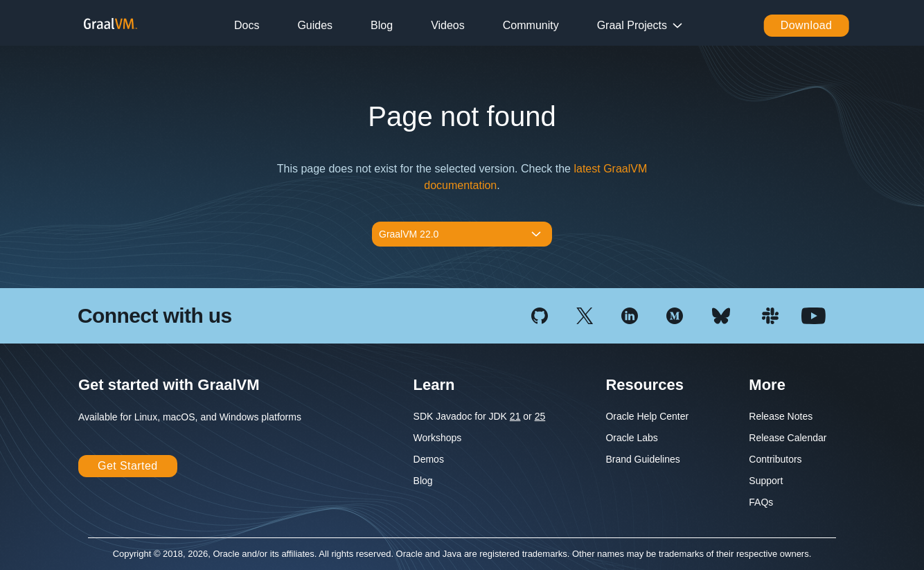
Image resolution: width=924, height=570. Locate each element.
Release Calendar (788, 438)
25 (540, 416)
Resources (645, 385)
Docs (247, 25)
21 (515, 416)
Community (531, 25)
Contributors (775, 459)
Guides (315, 25)
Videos (448, 25)
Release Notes (781, 416)
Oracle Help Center (647, 416)
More (767, 385)
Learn (434, 385)
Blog (382, 25)
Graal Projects (632, 25)
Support (766, 481)
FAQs (761, 502)
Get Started (128, 466)
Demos (429, 459)
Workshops (438, 438)
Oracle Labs (631, 438)
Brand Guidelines (642, 459)
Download (807, 25)
